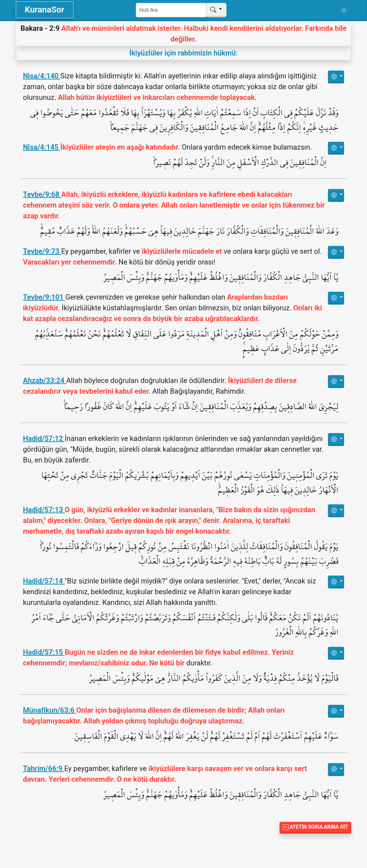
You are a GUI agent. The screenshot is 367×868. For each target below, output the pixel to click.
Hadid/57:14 (44, 581)
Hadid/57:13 (44, 510)
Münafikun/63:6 (50, 710)
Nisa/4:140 (42, 76)
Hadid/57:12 (44, 438)
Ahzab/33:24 (45, 380)
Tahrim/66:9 (44, 768)
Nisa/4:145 (42, 147)
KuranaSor (45, 10)
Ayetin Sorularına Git (315, 827)
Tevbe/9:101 (44, 297)
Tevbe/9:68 (42, 194)
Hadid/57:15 (44, 652)
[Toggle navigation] (344, 10)
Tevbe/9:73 (42, 251)
